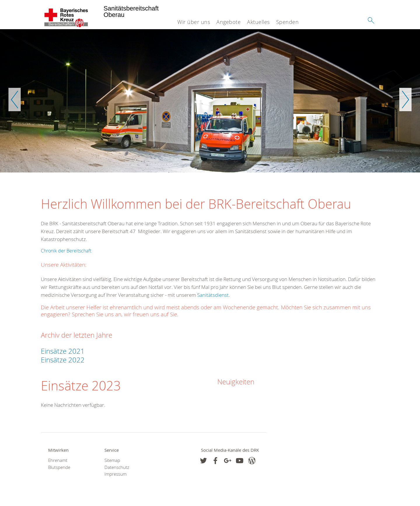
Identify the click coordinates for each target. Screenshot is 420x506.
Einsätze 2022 (64, 360)
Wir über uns (194, 22)
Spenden (288, 22)
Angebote (229, 22)
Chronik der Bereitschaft (66, 251)
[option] (210, 101)
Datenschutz (117, 467)
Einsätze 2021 (63, 351)
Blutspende (59, 467)
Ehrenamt (58, 460)
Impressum (116, 474)
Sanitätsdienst (213, 295)
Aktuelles (258, 22)
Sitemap (112, 460)
